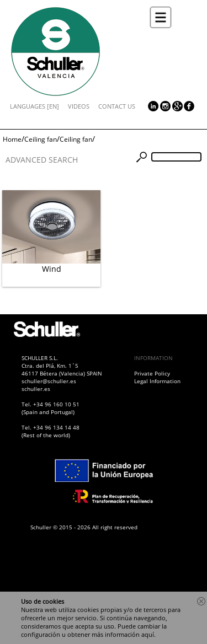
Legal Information (157, 381)
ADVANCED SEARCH (42, 160)
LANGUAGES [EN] (34, 106)
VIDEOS (79, 106)
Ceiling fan (41, 139)
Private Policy (152, 373)
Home (12, 139)
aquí (148, 634)
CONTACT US (117, 106)
